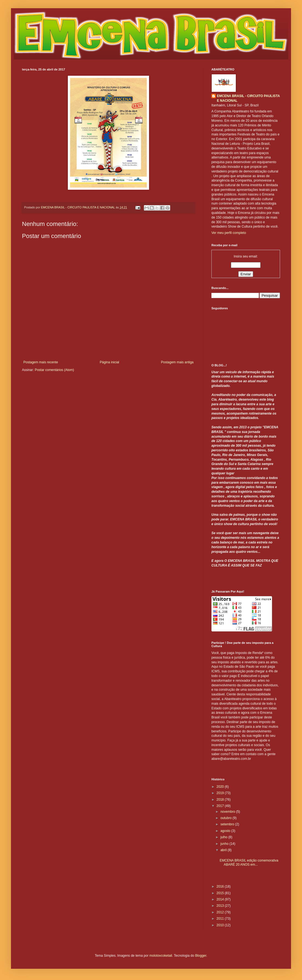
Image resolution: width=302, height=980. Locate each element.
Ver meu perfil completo (229, 233)
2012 (221, 912)
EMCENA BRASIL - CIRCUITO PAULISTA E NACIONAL (248, 98)
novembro (228, 812)
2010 (221, 925)
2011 (221, 919)
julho (224, 837)
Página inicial (109, 362)
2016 (221, 886)
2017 (221, 806)
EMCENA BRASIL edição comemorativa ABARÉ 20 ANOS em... (249, 862)
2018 (221, 800)
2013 (221, 906)
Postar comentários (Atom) (54, 370)
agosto (226, 831)
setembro (228, 824)
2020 (221, 787)
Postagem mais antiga (177, 362)
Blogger (201, 956)
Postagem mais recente (41, 362)
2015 (221, 893)
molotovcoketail (161, 956)
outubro (226, 818)
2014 (221, 899)
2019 (221, 793)
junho (225, 844)
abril (224, 850)
